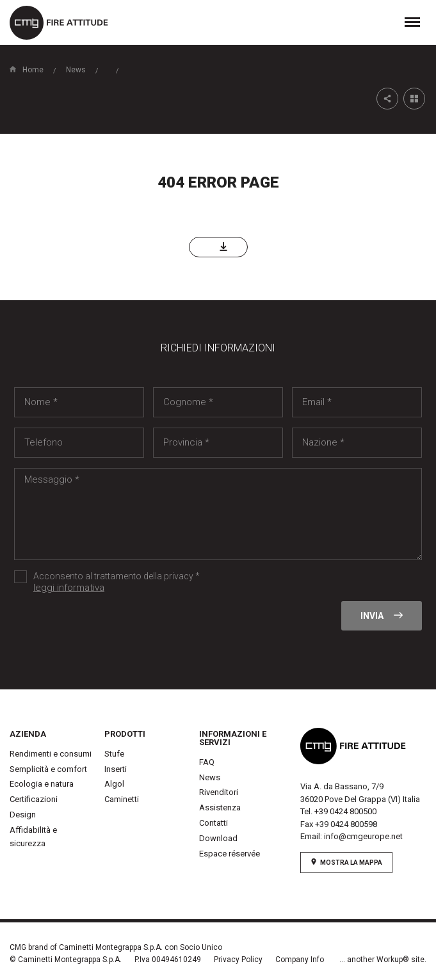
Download (218, 838)
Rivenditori (219, 792)
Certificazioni (34, 799)
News (210, 777)
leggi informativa (69, 588)
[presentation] (111, 626)
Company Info (300, 960)
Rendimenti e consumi (51, 754)
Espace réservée (230, 854)
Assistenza (220, 807)
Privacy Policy (238, 960)
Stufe (114, 754)
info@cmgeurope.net (363, 836)
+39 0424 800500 (345, 811)
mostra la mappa (346, 862)
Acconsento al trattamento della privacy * (135, 582)
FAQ (207, 762)
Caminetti (122, 799)
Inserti (116, 769)
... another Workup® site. (383, 960)
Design (23, 815)
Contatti (214, 823)
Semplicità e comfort (48, 769)
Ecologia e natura (42, 784)
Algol (114, 784)
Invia (382, 616)
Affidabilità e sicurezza (33, 837)
